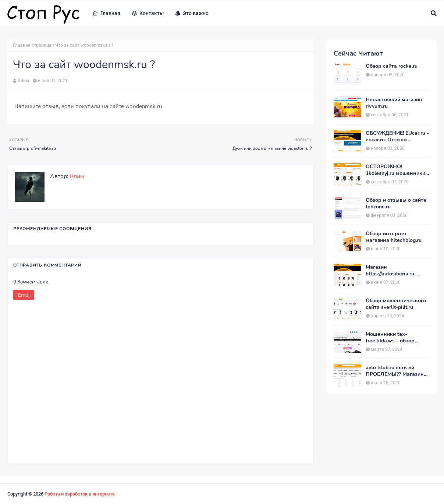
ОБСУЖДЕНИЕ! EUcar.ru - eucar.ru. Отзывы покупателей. (397, 137)
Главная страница (32, 45)
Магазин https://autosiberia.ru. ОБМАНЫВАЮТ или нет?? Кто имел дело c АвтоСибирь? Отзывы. (394, 271)
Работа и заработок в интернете (80, 494)
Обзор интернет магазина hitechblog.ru (394, 237)
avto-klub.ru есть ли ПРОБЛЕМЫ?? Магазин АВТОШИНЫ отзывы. (395, 371)
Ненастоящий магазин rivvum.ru (394, 103)
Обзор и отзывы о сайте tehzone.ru (396, 204)
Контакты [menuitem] (148, 13)
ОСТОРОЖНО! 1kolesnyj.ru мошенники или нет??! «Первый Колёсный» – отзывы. (395, 170)
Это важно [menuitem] (192, 13)
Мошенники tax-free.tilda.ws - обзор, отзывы (391, 338)
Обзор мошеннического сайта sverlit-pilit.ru (396, 304)
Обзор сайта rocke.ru (392, 66)
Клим (23, 81)
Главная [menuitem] (106, 13)
